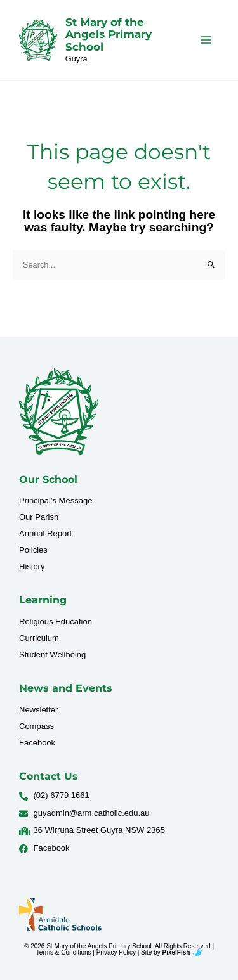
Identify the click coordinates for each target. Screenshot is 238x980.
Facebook (37, 743)
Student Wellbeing (52, 654)
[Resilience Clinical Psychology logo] (59, 411)
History (32, 566)
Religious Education (56, 622)
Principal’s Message (56, 500)
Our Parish (39, 517)
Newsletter (38, 710)
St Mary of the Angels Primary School (109, 35)
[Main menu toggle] (207, 40)
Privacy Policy (116, 952)
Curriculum (39, 638)
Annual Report (45, 533)
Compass (36, 726)
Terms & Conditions (64, 952)
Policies (33, 550)
